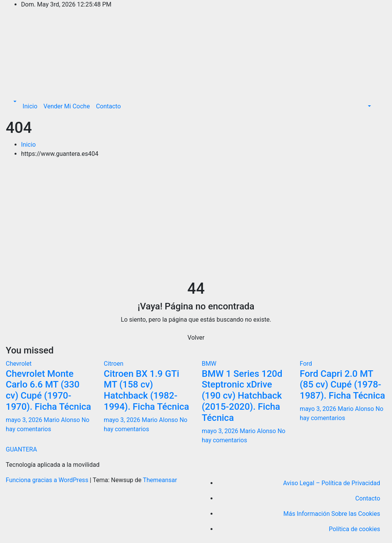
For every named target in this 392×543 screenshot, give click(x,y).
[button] (14, 102)
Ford (306, 364)
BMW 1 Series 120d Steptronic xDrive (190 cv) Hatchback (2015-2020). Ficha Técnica (242, 396)
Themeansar (160, 480)
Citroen (114, 364)
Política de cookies (354, 529)
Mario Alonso (63, 420)
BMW (209, 364)
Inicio (30, 106)
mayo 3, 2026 (25, 420)
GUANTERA (21, 449)
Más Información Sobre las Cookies (332, 514)
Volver (196, 338)
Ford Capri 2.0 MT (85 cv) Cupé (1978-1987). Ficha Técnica (342, 385)
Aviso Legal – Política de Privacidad (332, 483)
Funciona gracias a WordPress (48, 480)
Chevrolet (19, 364)
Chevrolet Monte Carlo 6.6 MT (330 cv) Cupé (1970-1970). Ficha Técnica (48, 390)
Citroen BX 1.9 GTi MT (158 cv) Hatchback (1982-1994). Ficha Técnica (146, 390)
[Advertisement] (196, 222)
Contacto (109, 106)
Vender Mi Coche (67, 106)
